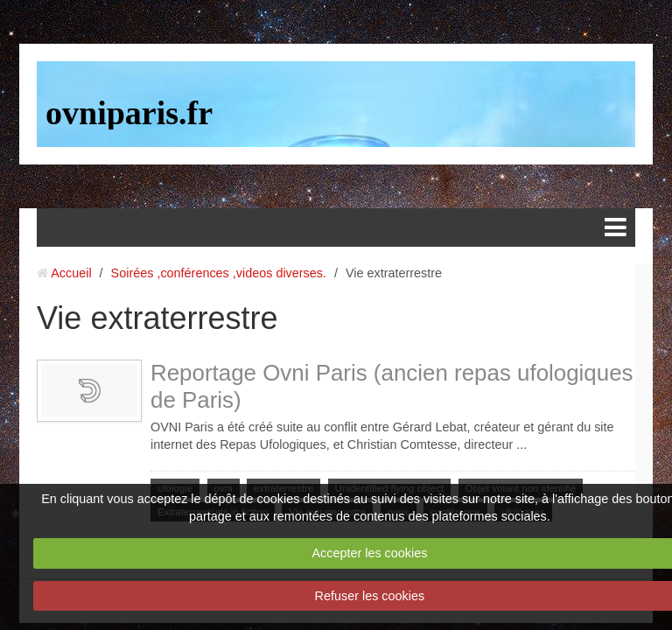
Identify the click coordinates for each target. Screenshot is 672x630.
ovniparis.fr (129, 113)
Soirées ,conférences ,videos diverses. (219, 273)
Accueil (71, 273)
